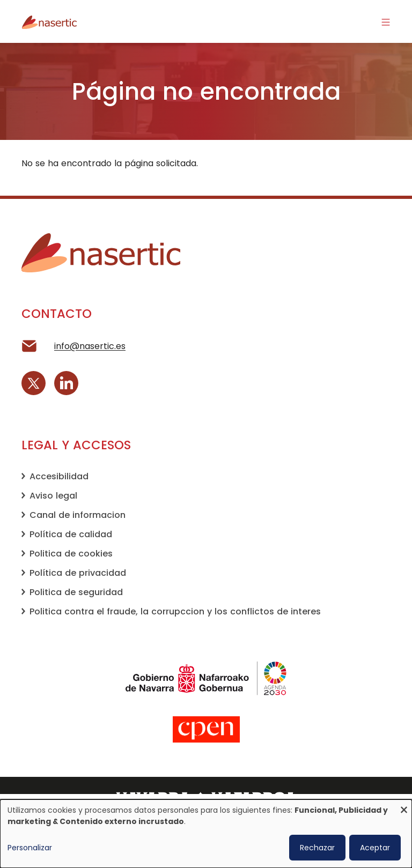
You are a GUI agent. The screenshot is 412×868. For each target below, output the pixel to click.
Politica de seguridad (76, 592)
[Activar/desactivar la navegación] (386, 21)
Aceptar (375, 848)
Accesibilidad (59, 476)
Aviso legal (53, 496)
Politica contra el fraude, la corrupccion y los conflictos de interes (175, 611)
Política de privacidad (78, 573)
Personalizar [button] (30, 848)
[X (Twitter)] (34, 383)
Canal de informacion (78, 515)
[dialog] (206, 834)
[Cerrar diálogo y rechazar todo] (404, 806)
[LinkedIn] (66, 383)
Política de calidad (71, 534)
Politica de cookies (71, 554)
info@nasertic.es (90, 346)
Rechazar (317, 848)
